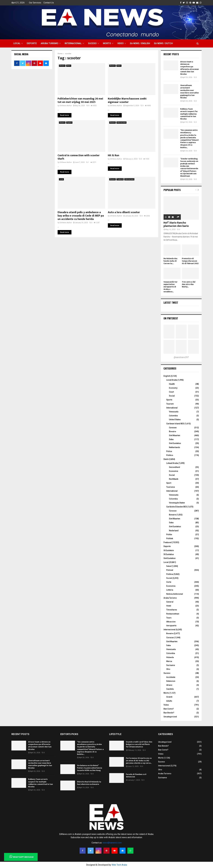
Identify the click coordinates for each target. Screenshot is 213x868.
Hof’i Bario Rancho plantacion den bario (176, 224)
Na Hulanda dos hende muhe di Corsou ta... (170, 261)
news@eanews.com (112, 843)
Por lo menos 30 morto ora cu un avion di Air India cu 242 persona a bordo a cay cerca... (139, 761)
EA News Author (66, 106)
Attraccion (171, 622)
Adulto (169, 701)
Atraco (169, 685)
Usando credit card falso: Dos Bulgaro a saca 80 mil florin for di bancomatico (139, 744)
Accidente (171, 677)
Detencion (171, 681)
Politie (169, 535)
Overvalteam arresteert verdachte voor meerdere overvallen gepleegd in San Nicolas (189, 91)
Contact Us (49, 3)
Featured (120, 179)
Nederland (174, 531)
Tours (169, 618)
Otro (168, 669)
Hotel (169, 606)
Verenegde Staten (177, 503)
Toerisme (171, 487)
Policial (170, 570)
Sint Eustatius (175, 443)
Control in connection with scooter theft (79, 157)
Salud (169, 566)
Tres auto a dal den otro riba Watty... (189, 284)
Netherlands (174, 447)
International (172, 408)
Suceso (92, 43)
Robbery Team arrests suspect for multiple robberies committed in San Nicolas (189, 114)
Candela (170, 689)
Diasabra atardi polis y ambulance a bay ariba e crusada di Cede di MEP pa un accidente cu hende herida (81, 216)
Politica (170, 574)
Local (17, 43)
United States (175, 420)
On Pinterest (171, 318)
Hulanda (170, 657)
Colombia (173, 416)
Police (169, 451)
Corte (169, 582)
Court (171, 392)
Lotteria (170, 590)
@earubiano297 (181, 357)
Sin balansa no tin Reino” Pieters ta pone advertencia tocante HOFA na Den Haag (90, 768)
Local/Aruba (172, 380)
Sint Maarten (175, 435)
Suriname (171, 665)
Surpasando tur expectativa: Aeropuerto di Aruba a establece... (170, 287)
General (170, 602)
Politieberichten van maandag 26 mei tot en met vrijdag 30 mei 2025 (80, 100)
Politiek (170, 538)
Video (120, 43)
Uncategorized (170, 717)
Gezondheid (174, 467)
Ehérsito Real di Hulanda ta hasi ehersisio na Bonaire (89, 783)
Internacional (73, 43)
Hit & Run (113, 155)
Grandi (169, 697)
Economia (171, 586)
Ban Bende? (169, 713)
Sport (169, 483)
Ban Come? (169, 709)
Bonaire (62, 66)
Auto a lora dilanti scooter (124, 212)
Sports (169, 400)
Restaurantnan (173, 614)
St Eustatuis (169, 550)
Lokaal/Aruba (172, 463)
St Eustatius (169, 554)
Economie (174, 471)
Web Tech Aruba (119, 865)
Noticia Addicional (175, 594)
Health (172, 384)
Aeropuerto (171, 626)
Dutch (69, 66)
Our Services (35, 3)
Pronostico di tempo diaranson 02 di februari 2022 (190, 261)
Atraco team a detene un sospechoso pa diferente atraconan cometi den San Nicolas (189, 68)
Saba (171, 439)
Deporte (32, 43)
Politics (170, 455)
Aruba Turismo (50, 43)
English (69, 122)
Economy (173, 388)
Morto (107, 43)
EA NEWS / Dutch (163, 43)
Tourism (170, 404)
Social (172, 396)
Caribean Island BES (175, 424)
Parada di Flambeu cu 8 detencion (136, 775)
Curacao (173, 428)
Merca (169, 661)
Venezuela (174, 412)
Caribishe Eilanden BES (177, 507)
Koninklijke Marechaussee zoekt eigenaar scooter (127, 100)
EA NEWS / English (140, 43)
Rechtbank (174, 479)
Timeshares (172, 610)
